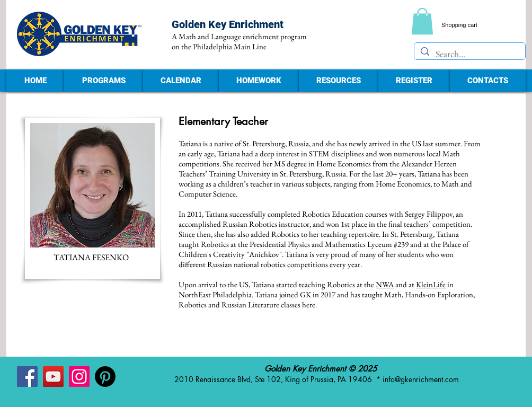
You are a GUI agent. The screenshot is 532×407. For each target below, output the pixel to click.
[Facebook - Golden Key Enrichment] (27, 377)
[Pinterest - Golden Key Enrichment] (105, 377)
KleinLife (431, 284)
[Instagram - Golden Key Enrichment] (79, 377)
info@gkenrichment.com (421, 379)
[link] (422, 21)
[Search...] (469, 54)
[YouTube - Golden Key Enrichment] (53, 377)
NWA (385, 284)
